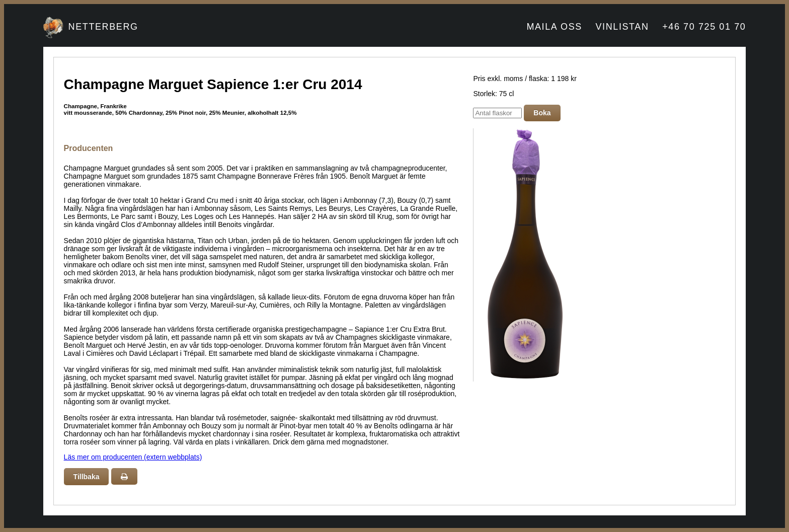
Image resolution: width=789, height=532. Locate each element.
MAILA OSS (554, 27)
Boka (542, 113)
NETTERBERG (103, 27)
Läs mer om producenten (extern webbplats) (133, 457)
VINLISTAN (622, 27)
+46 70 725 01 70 (704, 27)
